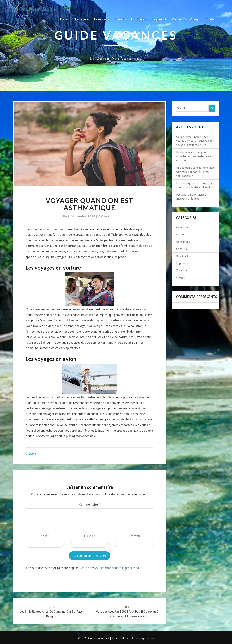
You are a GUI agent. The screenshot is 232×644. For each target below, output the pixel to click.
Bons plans (102, 19)
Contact (211, 19)
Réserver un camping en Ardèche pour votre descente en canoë (194, 156)
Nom (45, 536)
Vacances (178, 19)
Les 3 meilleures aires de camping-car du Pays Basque (51, 612)
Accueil (64, 19)
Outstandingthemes (141, 638)
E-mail (90, 536)
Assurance (82, 19)
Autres (180, 234)
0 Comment (107, 216)
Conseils (120, 19)
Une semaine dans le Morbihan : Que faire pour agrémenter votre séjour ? (196, 172)
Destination (139, 19)
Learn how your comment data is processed (109, 568)
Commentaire (89, 504)
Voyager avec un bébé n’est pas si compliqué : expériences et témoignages (128, 612)
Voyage (195, 19)
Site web (134, 536)
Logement (159, 19)
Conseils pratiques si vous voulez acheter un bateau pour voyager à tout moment (195, 141)
